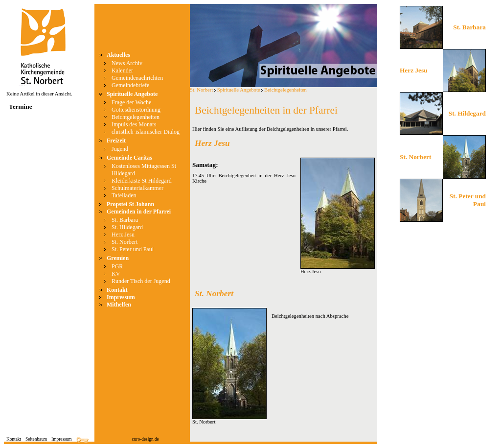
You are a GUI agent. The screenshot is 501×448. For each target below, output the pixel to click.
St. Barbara (125, 220)
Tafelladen (124, 195)
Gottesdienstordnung (136, 110)
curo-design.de (146, 439)
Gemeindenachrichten (137, 78)
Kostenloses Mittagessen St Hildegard (144, 170)
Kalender (122, 71)
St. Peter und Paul (133, 249)
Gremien (118, 258)
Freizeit (116, 141)
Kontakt (117, 290)
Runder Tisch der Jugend (141, 281)
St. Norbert (125, 242)
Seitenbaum (36, 439)
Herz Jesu (123, 235)
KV (116, 274)
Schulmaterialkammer (137, 188)
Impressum (121, 297)
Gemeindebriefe (130, 85)
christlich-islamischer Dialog (146, 132)
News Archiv (127, 63)
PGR (117, 266)
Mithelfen (119, 305)
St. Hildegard (127, 227)
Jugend (120, 149)
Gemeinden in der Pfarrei (139, 212)
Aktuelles (118, 55)
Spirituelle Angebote (132, 94)
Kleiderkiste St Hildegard (142, 181)
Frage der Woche (131, 102)
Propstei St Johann (130, 204)
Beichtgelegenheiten (136, 117)
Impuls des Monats (134, 124)
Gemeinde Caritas (129, 158)
